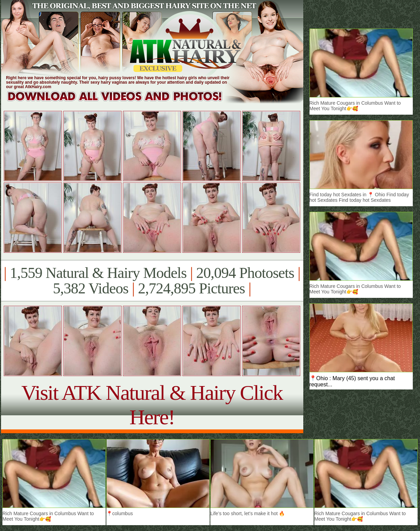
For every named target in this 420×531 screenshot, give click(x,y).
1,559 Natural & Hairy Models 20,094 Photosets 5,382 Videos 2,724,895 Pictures (152, 281)
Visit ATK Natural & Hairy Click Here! (152, 405)
